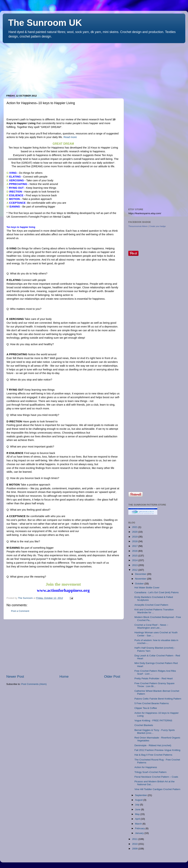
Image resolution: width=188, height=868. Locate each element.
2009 (135, 849)
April (138, 819)
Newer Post (15, 676)
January (140, 833)
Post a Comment (20, 611)
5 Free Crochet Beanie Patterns (152, 703)
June (138, 809)
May (138, 814)
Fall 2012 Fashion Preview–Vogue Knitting (157, 750)
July (138, 805)
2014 (135, 560)
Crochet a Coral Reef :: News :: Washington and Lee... (151, 626)
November (141, 579)
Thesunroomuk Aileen (138, 226)
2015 (135, 556)
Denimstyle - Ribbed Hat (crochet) (153, 745)
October (140, 584)
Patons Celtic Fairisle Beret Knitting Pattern (158, 699)
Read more (70, 137)
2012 (135, 570)
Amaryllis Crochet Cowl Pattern (151, 605)
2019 (135, 537)
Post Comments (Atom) (34, 684)
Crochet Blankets (144, 725)
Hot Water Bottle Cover (147, 588)
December (141, 574)
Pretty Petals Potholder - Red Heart (154, 678)
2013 (135, 565)
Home (64, 676)
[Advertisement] (30, 67)
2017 (135, 546)
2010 (135, 844)
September (141, 795)
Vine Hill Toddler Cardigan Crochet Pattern (157, 789)
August (139, 800)
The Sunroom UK (45, 23)
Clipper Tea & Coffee (146, 708)
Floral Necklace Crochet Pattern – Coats (156, 777)
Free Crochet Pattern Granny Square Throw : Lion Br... (154, 685)
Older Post (112, 676)
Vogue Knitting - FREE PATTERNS (153, 721)
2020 (135, 532)
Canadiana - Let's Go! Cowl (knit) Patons (157, 592)
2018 (135, 541)
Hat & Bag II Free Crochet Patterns (153, 755)
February (140, 828)
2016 (135, 551)
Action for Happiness (146, 767)
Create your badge (157, 226)
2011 (135, 839)
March (139, 824)
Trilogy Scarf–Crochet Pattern (150, 772)
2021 (135, 527)
